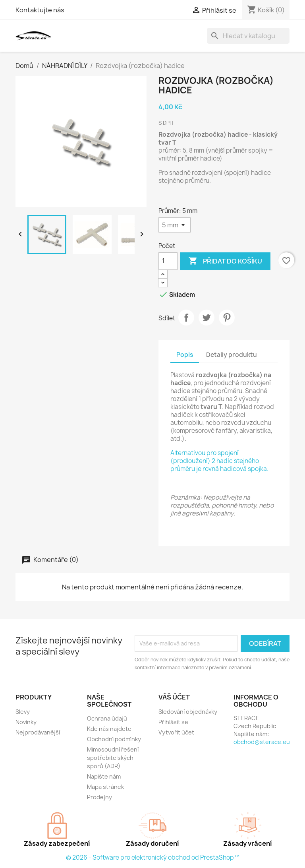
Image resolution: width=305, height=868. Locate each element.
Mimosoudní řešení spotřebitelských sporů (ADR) (113, 758)
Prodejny (99, 797)
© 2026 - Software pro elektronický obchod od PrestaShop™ (153, 857)
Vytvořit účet (176, 732)
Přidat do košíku (225, 261)
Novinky (26, 722)
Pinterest (227, 318)
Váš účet (174, 697)
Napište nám (104, 776)
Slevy (23, 712)
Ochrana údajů (107, 718)
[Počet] (168, 261)
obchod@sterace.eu (262, 742)
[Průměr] (175, 225)
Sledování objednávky (188, 712)
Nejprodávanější (38, 732)
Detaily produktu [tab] (232, 355)
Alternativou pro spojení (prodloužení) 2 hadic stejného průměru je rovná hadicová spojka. (219, 461)
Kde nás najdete (109, 729)
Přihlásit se (173, 722)
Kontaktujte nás (40, 10)
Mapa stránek (105, 787)
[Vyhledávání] (248, 36)
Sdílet (186, 318)
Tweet (207, 318)
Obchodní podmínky (114, 739)
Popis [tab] (185, 355)
